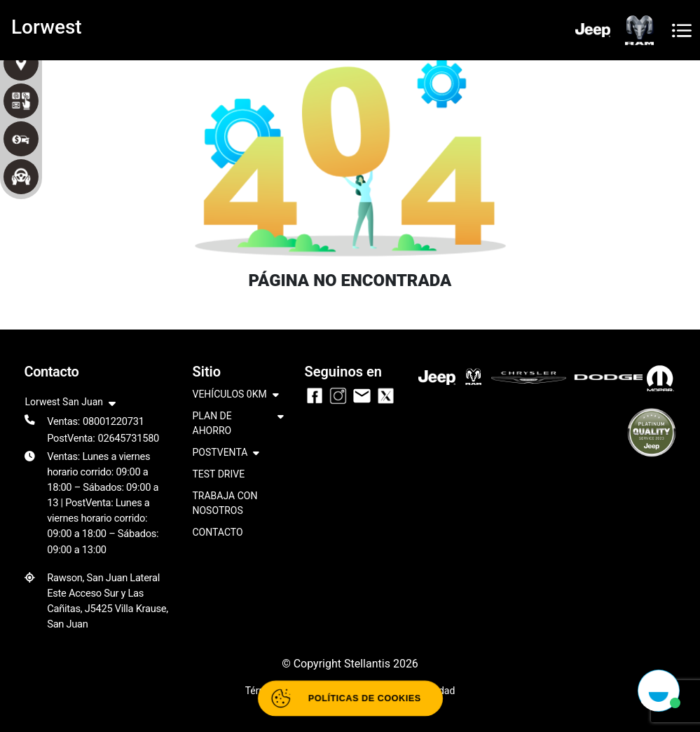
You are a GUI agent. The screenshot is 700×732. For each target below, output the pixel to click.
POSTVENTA (226, 453)
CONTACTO (218, 532)
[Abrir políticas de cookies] (350, 699)
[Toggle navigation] (682, 30)
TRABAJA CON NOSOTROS (225, 503)
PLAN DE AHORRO (238, 424)
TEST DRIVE (219, 474)
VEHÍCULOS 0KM (236, 395)
